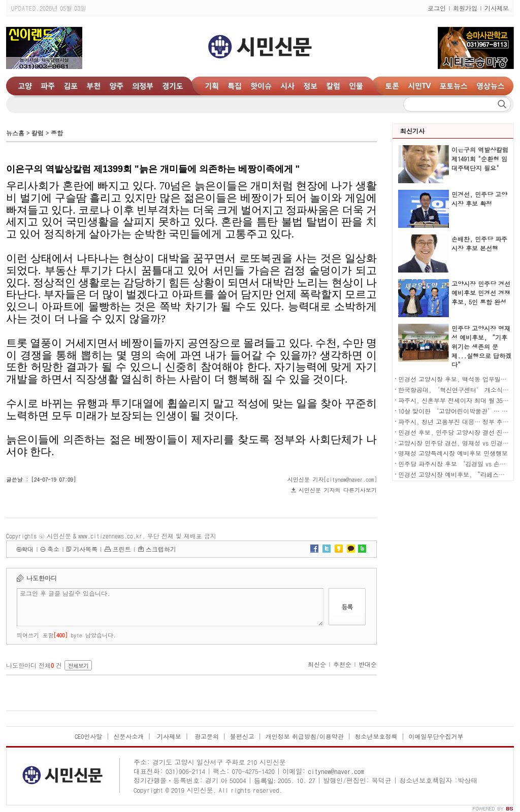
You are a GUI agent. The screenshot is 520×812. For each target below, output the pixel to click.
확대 (27, 549)
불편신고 (242, 736)
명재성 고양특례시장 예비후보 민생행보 (453, 453)
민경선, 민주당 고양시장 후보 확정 (479, 199)
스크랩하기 (161, 549)
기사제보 (497, 8)
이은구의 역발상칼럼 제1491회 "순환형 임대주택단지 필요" (480, 159)
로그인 (437, 8)
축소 (53, 549)
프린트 (122, 549)
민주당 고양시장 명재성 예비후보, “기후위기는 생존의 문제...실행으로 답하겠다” (481, 346)
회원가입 (465, 8)
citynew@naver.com (336, 771)
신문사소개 (128, 736)
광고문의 (206, 736)
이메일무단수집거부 (436, 736)
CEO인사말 (88, 736)
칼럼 (38, 133)
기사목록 (85, 549)
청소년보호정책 (376, 736)
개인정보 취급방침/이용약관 (305, 736)
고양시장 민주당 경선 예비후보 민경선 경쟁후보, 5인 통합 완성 (481, 293)
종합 (57, 133)
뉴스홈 (15, 133)
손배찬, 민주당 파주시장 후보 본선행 (479, 243)
